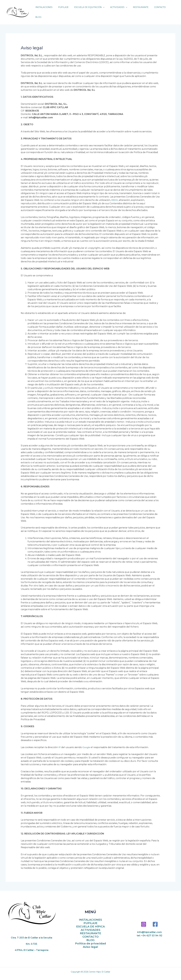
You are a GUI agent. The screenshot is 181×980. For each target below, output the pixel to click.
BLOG (90, 936)
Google (87, 743)
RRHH (115, 196)
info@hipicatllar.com (149, 928)
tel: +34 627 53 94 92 (149, 931)
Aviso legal (90, 943)
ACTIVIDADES (90, 926)
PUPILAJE (90, 919)
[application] (106, 10)
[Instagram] (144, 920)
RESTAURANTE (90, 929)
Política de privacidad (90, 939)
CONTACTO (90, 933)
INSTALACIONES (90, 916)
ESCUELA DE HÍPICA (90, 922)
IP (60, 743)
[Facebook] (155, 920)
